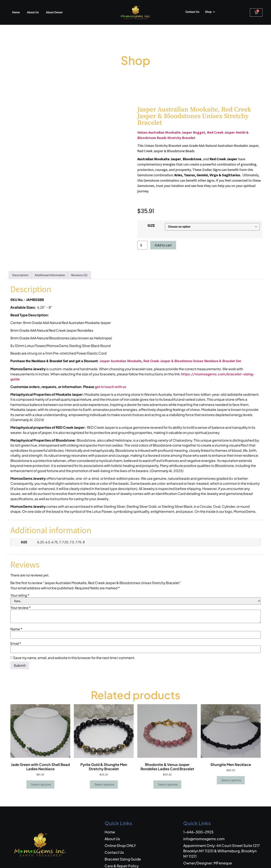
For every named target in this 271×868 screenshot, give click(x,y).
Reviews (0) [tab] (79, 255)
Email (16, 623)
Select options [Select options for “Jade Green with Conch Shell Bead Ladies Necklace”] (41, 764)
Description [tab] (20, 255)
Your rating (20, 575)
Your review (20, 588)
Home (16, 12)
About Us (33, 12)
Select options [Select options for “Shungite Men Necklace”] (231, 760)
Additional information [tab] (50, 255)
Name (16, 609)
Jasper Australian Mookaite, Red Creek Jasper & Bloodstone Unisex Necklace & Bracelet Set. (171, 341)
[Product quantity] (142, 245)
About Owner (54, 12)
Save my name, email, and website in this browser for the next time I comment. (74, 638)
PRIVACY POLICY (247, 861)
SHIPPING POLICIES (220, 861)
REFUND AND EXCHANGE (187, 861)
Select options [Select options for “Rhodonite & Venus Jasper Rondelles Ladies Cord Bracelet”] (168, 764)
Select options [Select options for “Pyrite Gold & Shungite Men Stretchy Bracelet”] (104, 764)
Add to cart (163, 245)
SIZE (151, 226)
